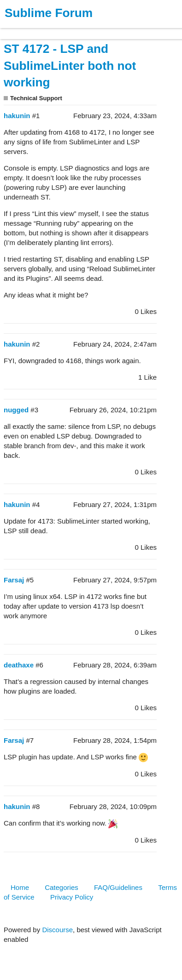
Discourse (57, 930)
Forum (127, 29)
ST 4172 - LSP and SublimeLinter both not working (70, 66)
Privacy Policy (72, 897)
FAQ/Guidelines (118, 887)
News (97, 29)
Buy (60, 29)
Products (28, 29)
